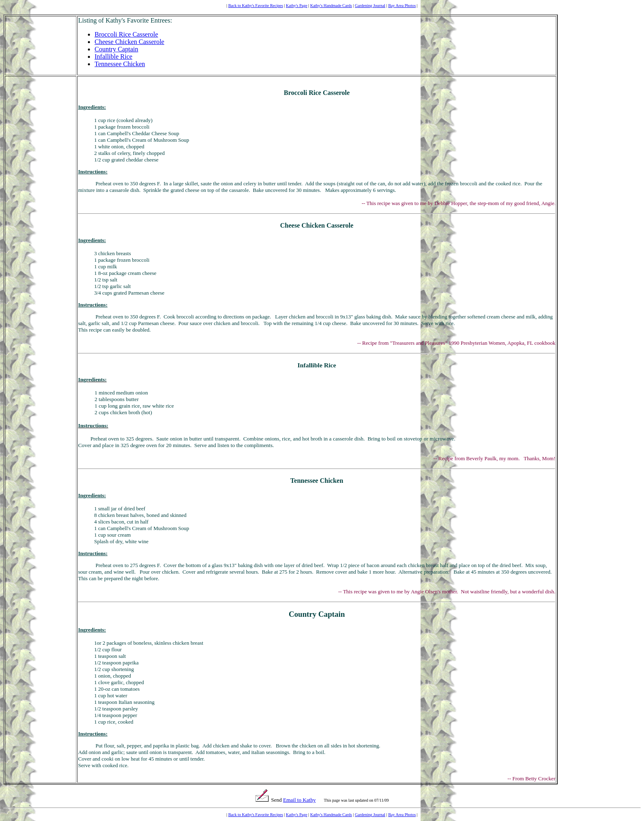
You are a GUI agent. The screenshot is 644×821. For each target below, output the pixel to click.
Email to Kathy (299, 800)
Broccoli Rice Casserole (126, 34)
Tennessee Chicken (120, 64)
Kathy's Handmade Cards (331, 6)
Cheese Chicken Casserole (129, 42)
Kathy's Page (297, 6)
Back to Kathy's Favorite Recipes (256, 6)
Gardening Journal (370, 6)
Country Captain (116, 49)
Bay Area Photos (402, 6)
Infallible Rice (113, 57)
